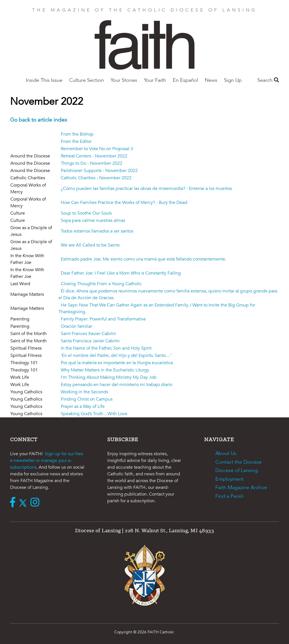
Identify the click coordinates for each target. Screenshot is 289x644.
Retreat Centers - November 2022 (94, 156)
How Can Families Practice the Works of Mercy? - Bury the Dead (124, 203)
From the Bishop (77, 134)
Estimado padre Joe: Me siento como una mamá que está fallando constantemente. (144, 259)
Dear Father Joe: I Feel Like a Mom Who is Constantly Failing (121, 273)
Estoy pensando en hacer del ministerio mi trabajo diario (116, 385)
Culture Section (87, 80)
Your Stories (124, 80)
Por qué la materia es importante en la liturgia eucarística (117, 363)
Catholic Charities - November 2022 (96, 178)
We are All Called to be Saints (90, 245)
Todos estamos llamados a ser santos (97, 231)
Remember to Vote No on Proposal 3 (97, 149)
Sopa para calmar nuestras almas (93, 220)
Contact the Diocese (238, 462)
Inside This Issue (44, 80)
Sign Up (233, 80)
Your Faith (155, 80)
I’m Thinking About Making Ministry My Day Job (109, 377)
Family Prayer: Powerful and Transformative (103, 319)
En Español (185, 80)
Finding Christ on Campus (87, 399)
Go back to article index (39, 120)
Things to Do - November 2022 (92, 163)
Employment (229, 479)
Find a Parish (229, 496)
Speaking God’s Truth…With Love (94, 414)
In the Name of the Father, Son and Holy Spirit (106, 348)
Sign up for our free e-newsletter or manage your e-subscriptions (47, 461)
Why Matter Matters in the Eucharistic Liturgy (105, 370)
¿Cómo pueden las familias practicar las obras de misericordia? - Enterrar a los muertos (146, 189)
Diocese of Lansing (237, 470)
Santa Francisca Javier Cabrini (90, 341)
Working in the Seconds (84, 392)
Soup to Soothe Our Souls (86, 213)
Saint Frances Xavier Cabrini (88, 334)
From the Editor (76, 141)
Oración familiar (76, 326)
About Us (226, 453)
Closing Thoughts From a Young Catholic (101, 284)
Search (268, 80)
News (211, 80)
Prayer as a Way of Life (83, 406)
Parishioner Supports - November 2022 (99, 171)
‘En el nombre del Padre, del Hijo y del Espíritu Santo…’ (116, 355)
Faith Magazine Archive (241, 488)
